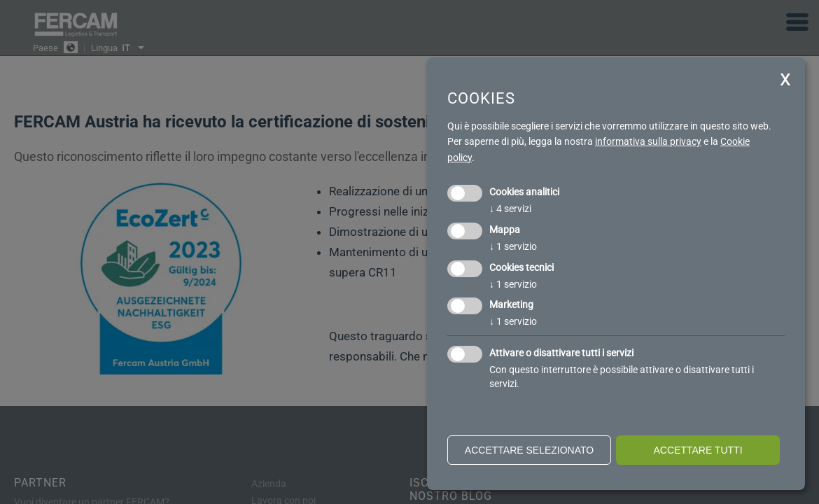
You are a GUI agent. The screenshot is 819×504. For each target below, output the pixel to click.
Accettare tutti (698, 450)
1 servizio (513, 246)
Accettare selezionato (529, 450)
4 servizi (510, 209)
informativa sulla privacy (648, 141)
